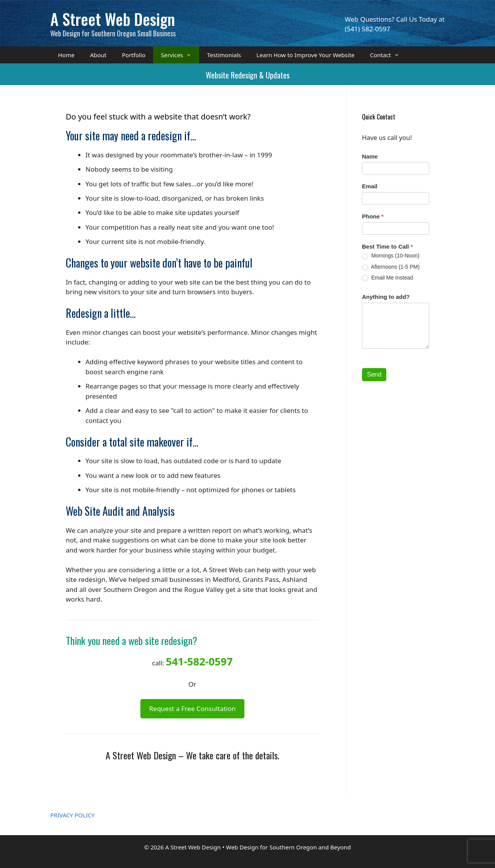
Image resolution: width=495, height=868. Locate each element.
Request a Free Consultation (192, 709)
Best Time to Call (387, 246)
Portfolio (134, 55)
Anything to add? (386, 297)
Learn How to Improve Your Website (306, 55)
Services (180, 55)
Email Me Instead (387, 278)
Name (370, 156)
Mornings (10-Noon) (391, 256)
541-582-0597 (199, 661)
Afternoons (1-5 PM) (391, 267)
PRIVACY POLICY (73, 815)
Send (374, 374)
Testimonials (224, 55)
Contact (389, 55)
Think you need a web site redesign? (131, 640)
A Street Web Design (113, 19)
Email (370, 186)
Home (66, 55)
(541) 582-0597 (368, 29)
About (98, 55)
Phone (373, 216)
